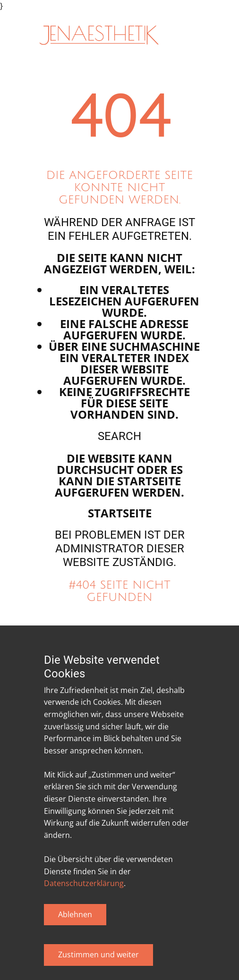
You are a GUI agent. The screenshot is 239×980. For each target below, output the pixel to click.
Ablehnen (75, 914)
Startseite (120, 513)
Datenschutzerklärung (84, 883)
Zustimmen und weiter (98, 955)
